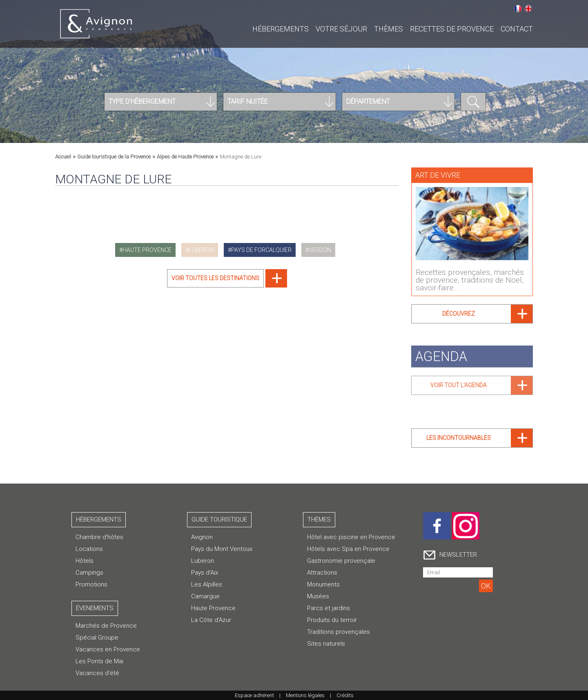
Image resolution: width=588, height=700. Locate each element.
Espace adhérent (254, 695)
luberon (201, 250)
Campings (89, 573)
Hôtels (85, 561)
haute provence (147, 250)
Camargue (205, 596)
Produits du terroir (332, 620)
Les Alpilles (207, 584)
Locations (89, 549)
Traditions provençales (339, 632)
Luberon (203, 561)
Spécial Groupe (97, 638)
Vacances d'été (97, 673)
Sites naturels (326, 644)
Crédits (345, 695)
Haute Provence (213, 608)
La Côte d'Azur (211, 620)
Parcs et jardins (329, 608)
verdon (320, 250)
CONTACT (517, 29)
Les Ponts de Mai (99, 661)
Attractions (322, 573)
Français (518, 9)
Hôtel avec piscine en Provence (351, 537)
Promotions (91, 584)
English (528, 9)
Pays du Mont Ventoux (222, 549)
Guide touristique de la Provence (114, 157)
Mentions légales (305, 695)
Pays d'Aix (205, 573)
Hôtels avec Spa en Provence (348, 549)
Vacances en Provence (108, 649)
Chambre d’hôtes (99, 537)
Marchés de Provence (106, 626)
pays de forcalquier (261, 250)
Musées (318, 596)
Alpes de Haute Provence (185, 157)
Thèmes (389, 29)
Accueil (63, 157)
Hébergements (281, 29)
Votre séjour (341, 29)
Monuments (323, 584)
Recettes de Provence (452, 29)
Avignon (202, 537)
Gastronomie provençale (341, 561)
